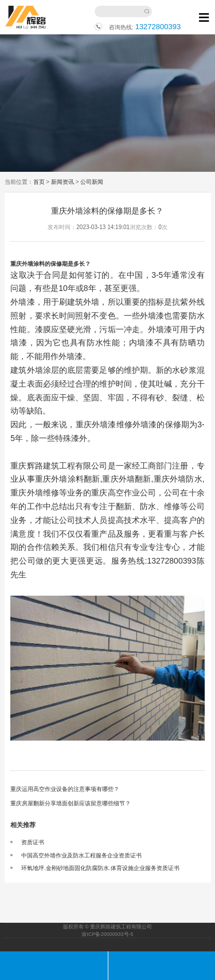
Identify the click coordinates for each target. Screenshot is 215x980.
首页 (39, 182)
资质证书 (33, 842)
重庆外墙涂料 (28, 264)
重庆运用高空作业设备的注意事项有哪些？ (65, 789)
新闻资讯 (62, 182)
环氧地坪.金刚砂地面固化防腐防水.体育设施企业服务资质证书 (100, 868)
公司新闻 (92, 182)
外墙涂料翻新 (75, 479)
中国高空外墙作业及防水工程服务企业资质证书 (81, 855)
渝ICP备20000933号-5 (107, 934)
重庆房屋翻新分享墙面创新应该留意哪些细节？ (71, 803)
